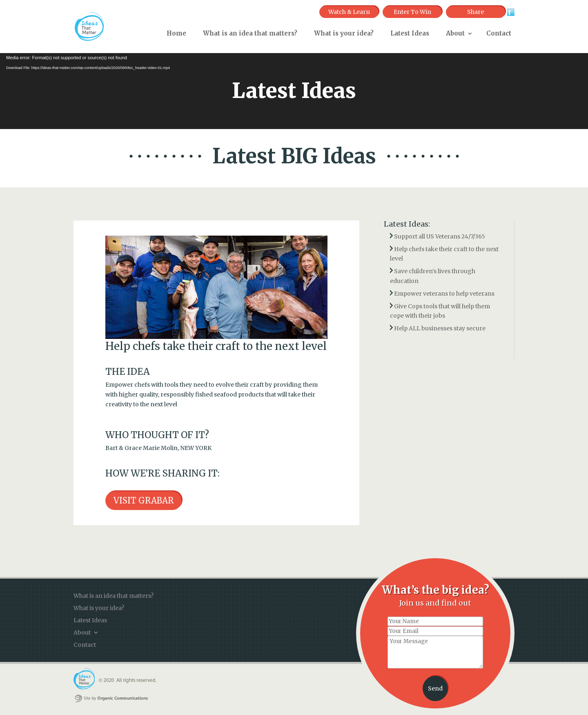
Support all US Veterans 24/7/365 (440, 236)
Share (476, 12)
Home (176, 33)
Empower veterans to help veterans (444, 294)
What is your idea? (344, 33)
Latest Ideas (410, 33)
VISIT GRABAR (144, 500)
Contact (499, 33)
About (455, 33)
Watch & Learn (349, 12)
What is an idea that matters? (250, 33)
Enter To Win (412, 12)
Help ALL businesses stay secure (440, 328)
